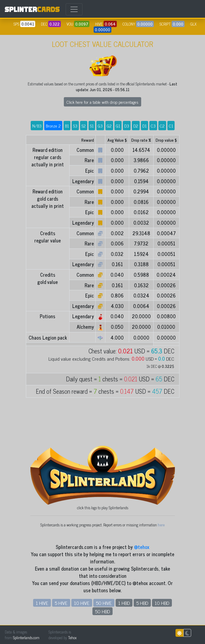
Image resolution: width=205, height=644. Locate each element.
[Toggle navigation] (74, 9)
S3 (75, 126)
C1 (171, 126)
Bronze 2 (53, 126)
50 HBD (102, 611)
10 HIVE (82, 603)
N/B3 (37, 126)
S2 (84, 126)
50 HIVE (104, 603)
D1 (144, 126)
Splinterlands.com (26, 638)
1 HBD (124, 603)
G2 (109, 126)
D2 (136, 126)
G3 (100, 126)
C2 (162, 126)
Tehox (72, 638)
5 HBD (142, 603)
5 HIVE (61, 603)
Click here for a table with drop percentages (102, 102)
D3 (127, 126)
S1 (92, 126)
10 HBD (162, 603)
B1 (67, 126)
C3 (153, 126)
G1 (118, 126)
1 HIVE (42, 603)
